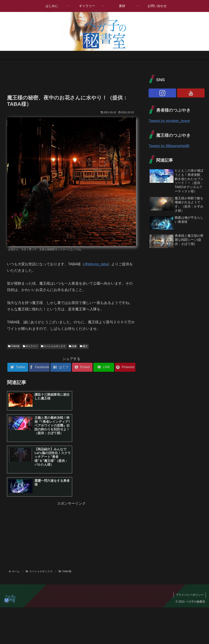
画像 (73, 346)
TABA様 (14, 346)
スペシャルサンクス (53, 346)
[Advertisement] (71, 78)
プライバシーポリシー (190, 552)
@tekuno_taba (96, 264)
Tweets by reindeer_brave (169, 121)
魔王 (84, 346)
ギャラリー (30, 346)
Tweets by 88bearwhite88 (169, 146)
